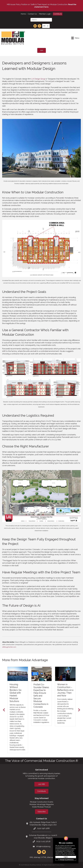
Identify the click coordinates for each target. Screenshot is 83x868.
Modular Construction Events (42, 802)
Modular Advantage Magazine (42, 804)
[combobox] (46, 26)
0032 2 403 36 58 (43, 841)
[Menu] (75, 38)
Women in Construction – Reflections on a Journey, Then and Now (65, 690)
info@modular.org (43, 846)
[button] (4, 710)
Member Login (45, 14)
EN (44, 26)
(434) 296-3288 (43, 828)
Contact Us (32, 14)
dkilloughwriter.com (9, 647)
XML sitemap (35, 857)
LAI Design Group (38, 79)
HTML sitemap (47, 857)
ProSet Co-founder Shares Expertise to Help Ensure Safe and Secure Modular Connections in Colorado (41, 696)
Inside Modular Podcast (41, 807)
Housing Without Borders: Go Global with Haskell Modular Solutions (16, 693)
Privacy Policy (60, 865)
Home (23, 14)
